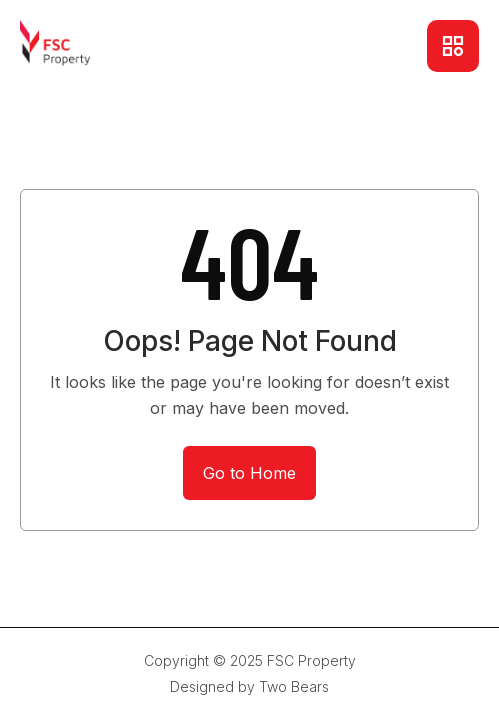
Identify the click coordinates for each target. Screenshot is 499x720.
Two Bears (294, 686)
